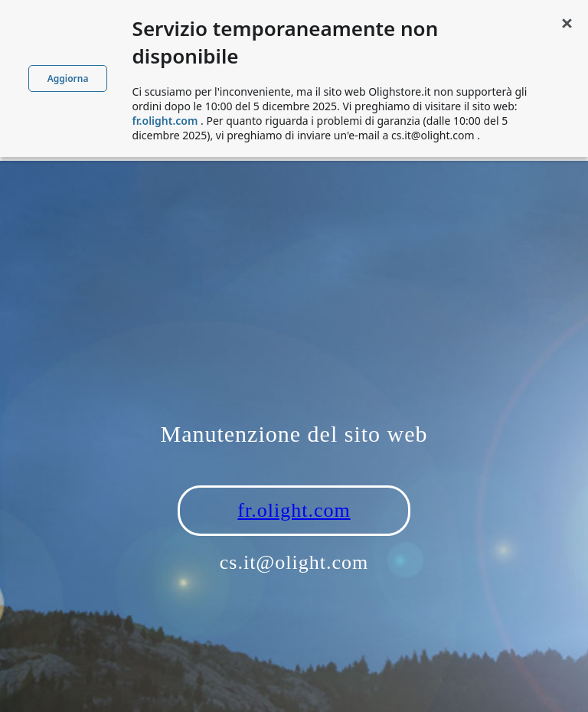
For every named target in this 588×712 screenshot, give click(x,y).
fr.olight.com (294, 510)
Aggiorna (68, 78)
